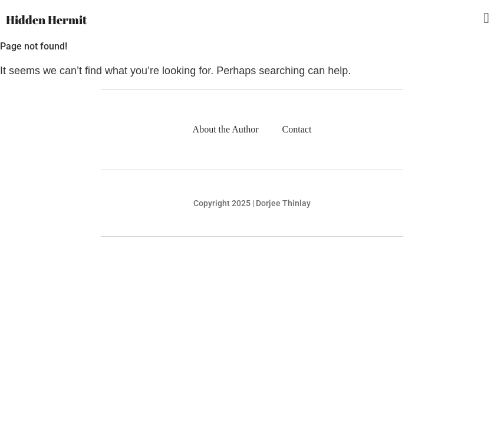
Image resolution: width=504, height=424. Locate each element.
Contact (297, 129)
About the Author (226, 129)
